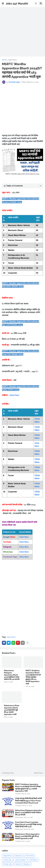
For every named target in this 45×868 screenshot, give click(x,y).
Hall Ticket (30, 856)
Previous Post (8, 773)
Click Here (14, 395)
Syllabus (27, 864)
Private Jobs (8, 864)
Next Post (38, 773)
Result (18, 864)
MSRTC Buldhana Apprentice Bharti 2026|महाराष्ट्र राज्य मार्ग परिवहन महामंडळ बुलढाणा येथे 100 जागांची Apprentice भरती (33, 677)
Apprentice (13, 60)
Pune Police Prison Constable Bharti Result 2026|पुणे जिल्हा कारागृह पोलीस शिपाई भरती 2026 (28, 824)
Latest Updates (20, 860)
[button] (3, 4)
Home (4, 60)
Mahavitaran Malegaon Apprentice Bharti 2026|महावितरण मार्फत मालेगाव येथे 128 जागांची (12, 675)
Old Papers (33, 860)
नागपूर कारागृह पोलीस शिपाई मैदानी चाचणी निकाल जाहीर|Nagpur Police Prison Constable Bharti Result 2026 (28, 801)
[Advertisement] (22, 32)
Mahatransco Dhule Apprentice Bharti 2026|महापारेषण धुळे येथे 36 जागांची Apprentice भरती (12, 710)
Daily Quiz (19, 856)
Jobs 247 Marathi (17, 3)
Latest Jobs (7, 860)
